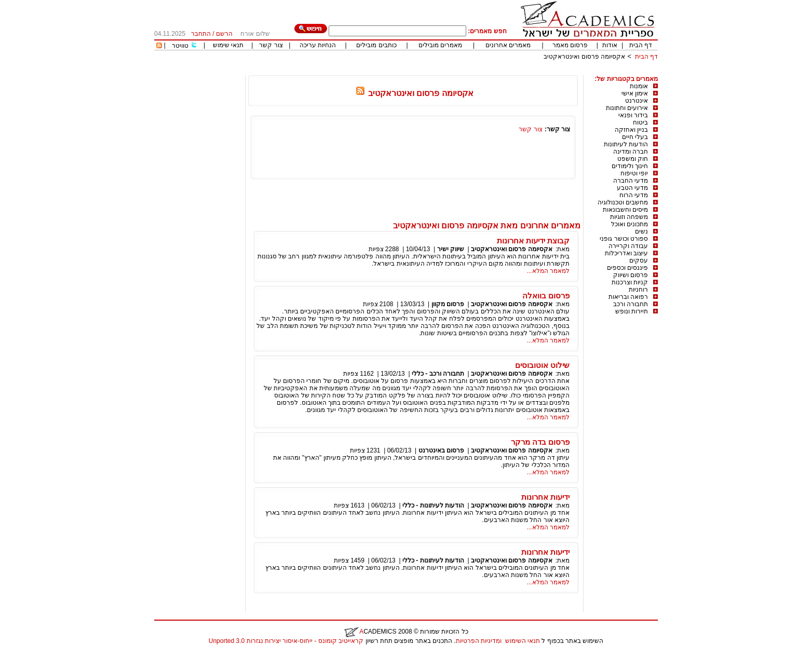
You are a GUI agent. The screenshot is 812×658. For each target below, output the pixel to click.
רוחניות (638, 290)
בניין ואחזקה (631, 130)
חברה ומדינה (631, 152)
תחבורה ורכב (631, 304)
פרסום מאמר (570, 45)
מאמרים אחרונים (508, 45)
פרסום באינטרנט (441, 450)
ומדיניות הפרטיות (479, 641)
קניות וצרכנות (630, 282)
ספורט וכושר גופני (624, 239)
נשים (641, 231)
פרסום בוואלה (546, 296)
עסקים (639, 261)
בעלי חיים (635, 137)
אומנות (639, 86)
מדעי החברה (631, 181)
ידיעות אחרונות (545, 497)
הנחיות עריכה (318, 45)
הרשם (224, 34)
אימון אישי (635, 93)
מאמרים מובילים (440, 45)
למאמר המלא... (548, 271)
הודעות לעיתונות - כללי (433, 505)
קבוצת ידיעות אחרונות (533, 241)
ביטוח (640, 122)
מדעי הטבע (632, 188)
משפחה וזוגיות (629, 217)
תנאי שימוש (228, 45)
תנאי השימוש (523, 641)
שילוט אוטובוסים (542, 365)
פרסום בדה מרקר (540, 442)
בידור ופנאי (633, 115)
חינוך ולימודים (630, 166)
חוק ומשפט (633, 159)
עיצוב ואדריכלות (626, 253)
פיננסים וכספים (627, 268)
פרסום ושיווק (631, 275)
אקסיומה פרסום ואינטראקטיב (584, 57)
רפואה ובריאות (628, 297)
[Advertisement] (469, 71)
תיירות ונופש (632, 311)
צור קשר (271, 45)
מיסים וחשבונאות (625, 210)
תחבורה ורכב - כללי (438, 374)
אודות (610, 45)
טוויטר (180, 46)
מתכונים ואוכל (630, 224)
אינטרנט (637, 101)
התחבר (201, 34)
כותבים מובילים (376, 45)
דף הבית (641, 45)
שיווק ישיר (451, 249)
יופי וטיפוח (634, 173)
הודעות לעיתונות (626, 144)
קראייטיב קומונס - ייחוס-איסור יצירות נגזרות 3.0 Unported (286, 641)
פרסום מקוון (448, 304)
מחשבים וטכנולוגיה (623, 202)
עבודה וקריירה (628, 246)
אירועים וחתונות (627, 108)
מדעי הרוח (634, 195)
